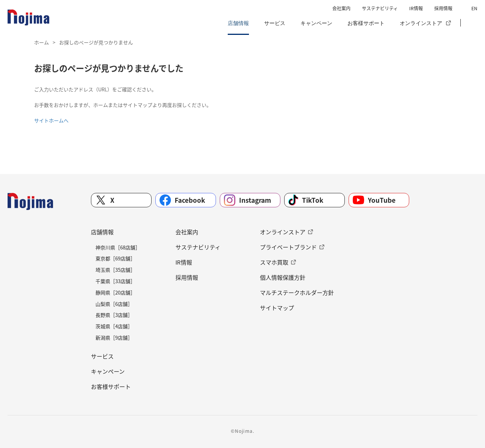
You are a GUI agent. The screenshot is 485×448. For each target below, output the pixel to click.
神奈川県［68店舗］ (118, 247)
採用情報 (443, 8)
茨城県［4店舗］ (114, 326)
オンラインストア (421, 23)
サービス (275, 23)
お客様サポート (366, 23)
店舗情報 (238, 23)
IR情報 (416, 8)
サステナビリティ (380, 8)
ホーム (41, 42)
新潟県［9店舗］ (114, 338)
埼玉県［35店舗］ (115, 270)
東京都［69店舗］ (115, 258)
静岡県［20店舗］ (115, 292)
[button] (472, 23)
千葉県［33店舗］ (115, 281)
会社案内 (341, 8)
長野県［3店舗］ (114, 315)
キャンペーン (316, 23)
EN (474, 8)
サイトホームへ (51, 120)
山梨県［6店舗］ (114, 304)
